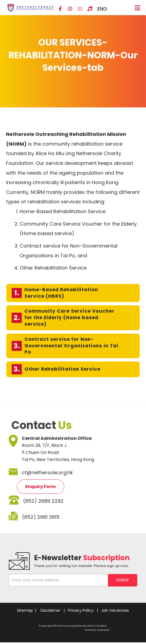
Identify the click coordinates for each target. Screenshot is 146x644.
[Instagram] (70, 9)
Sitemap (25, 612)
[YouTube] (80, 9)
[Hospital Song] (90, 9)
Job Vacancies (115, 612)
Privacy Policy (81, 612)
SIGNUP (123, 582)
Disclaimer (50, 612)
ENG (102, 9)
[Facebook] (60, 9)
